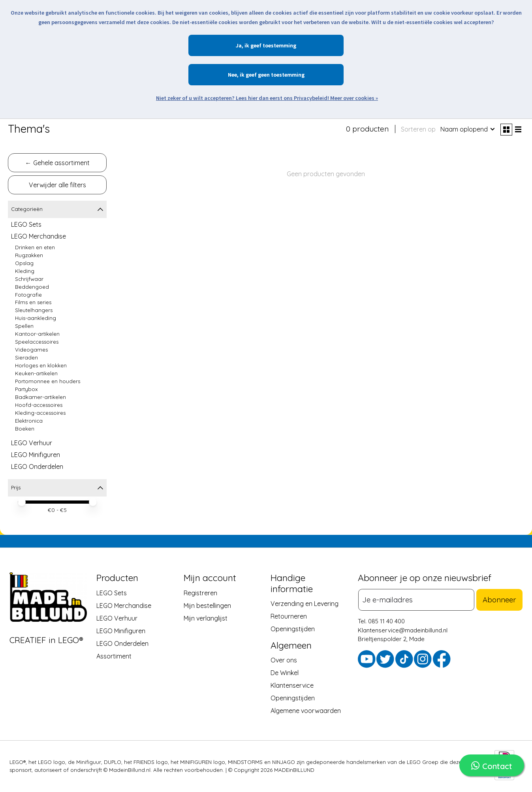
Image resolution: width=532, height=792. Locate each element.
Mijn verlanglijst (206, 618)
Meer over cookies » (354, 98)
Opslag (24, 263)
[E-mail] (419, 599)
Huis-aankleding (36, 318)
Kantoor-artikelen (37, 334)
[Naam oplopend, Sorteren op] (468, 129)
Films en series (33, 302)
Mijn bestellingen (207, 605)
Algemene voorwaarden (306, 711)
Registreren (200, 593)
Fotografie (28, 295)
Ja (239, 45)
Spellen (24, 326)
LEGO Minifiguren (36, 455)
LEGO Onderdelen (37, 467)
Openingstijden (293, 629)
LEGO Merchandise (39, 236)
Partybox (26, 389)
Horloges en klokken (41, 365)
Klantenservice (292, 685)
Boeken (25, 429)
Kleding (25, 271)
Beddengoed (32, 287)
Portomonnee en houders (48, 381)
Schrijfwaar (29, 279)
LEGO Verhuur (32, 443)
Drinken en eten (35, 247)
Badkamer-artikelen (40, 397)
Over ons (284, 660)
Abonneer (502, 599)
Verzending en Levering (305, 604)
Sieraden (26, 357)
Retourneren (289, 616)
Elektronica (29, 421)
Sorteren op (418, 129)
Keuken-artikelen (36, 373)
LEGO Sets (26, 224)
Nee (232, 75)
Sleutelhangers (34, 310)
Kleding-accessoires (40, 413)
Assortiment (114, 656)
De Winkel (285, 673)
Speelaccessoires (37, 342)
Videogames (31, 350)
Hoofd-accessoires (39, 405)
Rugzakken (29, 255)
